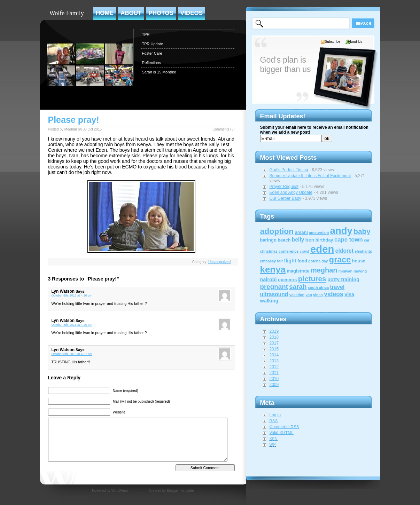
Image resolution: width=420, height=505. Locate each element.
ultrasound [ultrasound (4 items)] (274, 294)
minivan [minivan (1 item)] (345, 271)
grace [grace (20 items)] (340, 260)
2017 (274, 343)
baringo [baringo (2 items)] (268, 240)
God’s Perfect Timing (289, 170)
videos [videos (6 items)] (334, 294)
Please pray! (74, 120)
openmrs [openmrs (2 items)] (287, 280)
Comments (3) (223, 129)
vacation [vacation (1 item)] (297, 295)
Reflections (151, 63)
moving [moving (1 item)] (360, 271)
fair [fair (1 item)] (280, 261)
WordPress (120, 491)
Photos (161, 13)
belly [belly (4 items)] (298, 240)
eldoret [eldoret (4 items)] (344, 251)
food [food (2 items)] (302, 261)
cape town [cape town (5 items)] (349, 240)
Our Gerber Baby (285, 198)
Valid (282, 433)
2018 (274, 337)
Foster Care (152, 53)
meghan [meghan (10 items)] (324, 270)
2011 (274, 373)
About (131, 13)
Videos (192, 13)
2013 (274, 361)
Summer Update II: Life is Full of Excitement (310, 176)
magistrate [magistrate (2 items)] (298, 271)
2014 (274, 355)
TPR (146, 34)
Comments (285, 427)
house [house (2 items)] (359, 261)
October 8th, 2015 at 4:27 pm (72, 354)
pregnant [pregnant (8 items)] (274, 287)
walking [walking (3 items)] (269, 301)
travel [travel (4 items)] (337, 287)
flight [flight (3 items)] (290, 261)
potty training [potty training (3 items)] (343, 279)
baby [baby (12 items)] (362, 231)
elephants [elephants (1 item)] (363, 251)
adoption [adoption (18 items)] (277, 231)
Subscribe (333, 42)
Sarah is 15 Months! (159, 72)
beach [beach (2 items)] (284, 240)
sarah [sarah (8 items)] (298, 287)
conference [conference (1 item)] (289, 251)
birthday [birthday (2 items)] (324, 240)
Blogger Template (180, 491)
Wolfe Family (67, 13)
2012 (274, 367)
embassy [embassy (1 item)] (268, 261)
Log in (275, 415)
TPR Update (153, 44)
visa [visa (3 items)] (349, 294)
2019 (274, 331)
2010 (274, 379)
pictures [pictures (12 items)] (312, 279)
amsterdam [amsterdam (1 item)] (319, 232)
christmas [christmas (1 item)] (269, 251)
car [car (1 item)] (367, 240)
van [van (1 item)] (309, 295)
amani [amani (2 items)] (301, 232)
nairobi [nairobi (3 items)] (269, 279)
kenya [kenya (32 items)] (273, 269)
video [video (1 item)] (318, 295)
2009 (274, 385)
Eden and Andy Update (291, 192)
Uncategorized (219, 262)
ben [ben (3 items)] (310, 240)
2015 (274, 349)
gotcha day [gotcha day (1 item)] (318, 261)
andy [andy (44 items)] (341, 231)
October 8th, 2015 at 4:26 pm (72, 295)
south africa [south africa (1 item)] (318, 287)
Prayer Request (284, 187)
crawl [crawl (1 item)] (304, 251)
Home (105, 13)
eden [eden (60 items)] (322, 249)
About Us (355, 42)
